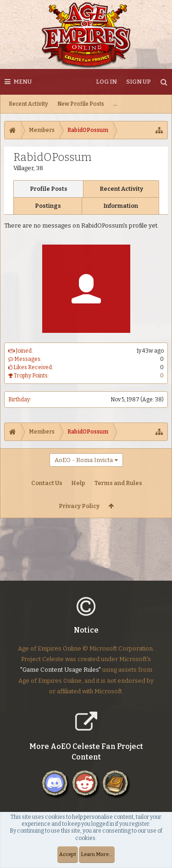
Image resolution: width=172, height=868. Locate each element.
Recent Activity (28, 104)
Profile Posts (49, 189)
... (115, 104)
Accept (68, 854)
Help (78, 483)
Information (121, 206)
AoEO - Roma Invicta (84, 460)
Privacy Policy (79, 506)
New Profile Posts (81, 104)
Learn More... (97, 854)
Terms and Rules (118, 483)
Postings (48, 206)
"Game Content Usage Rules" (61, 677)
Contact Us (47, 483)
